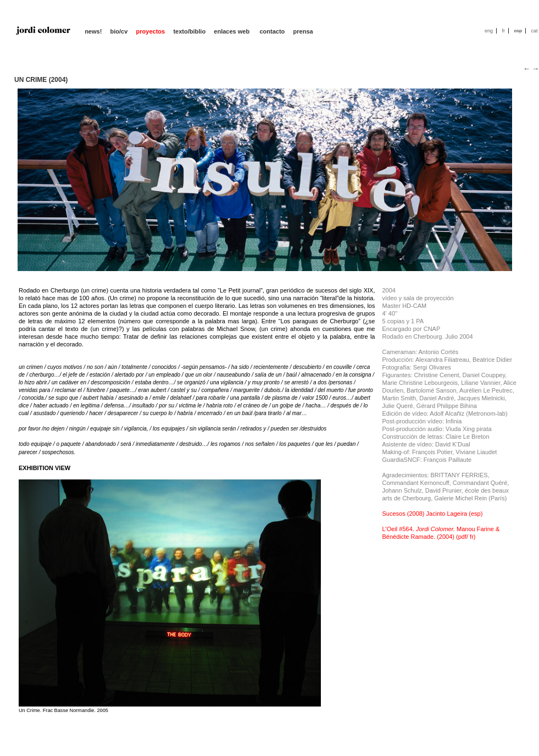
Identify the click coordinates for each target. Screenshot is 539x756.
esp (518, 31)
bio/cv (119, 31)
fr (503, 31)
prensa (303, 31)
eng (489, 31)
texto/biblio (189, 31)
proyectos (151, 31)
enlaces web (232, 31)
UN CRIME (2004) (41, 80)
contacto (272, 31)
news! (93, 31)
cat (534, 31)
